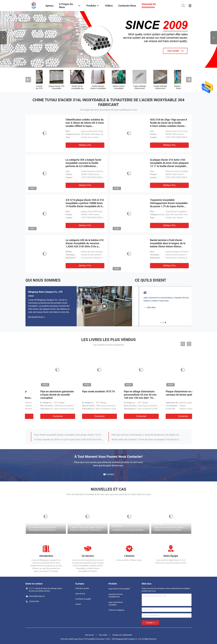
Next (214, 38)
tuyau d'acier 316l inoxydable (46, 87)
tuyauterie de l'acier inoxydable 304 (67, 88)
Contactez (46, 416)
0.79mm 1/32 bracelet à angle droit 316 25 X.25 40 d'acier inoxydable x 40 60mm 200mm (146, 439)
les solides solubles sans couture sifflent (108, 88)
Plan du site (89, 635)
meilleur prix (85, 145)
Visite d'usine (80, 594)
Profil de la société (82, 588)
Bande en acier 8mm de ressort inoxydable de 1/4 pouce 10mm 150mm (126, 395)
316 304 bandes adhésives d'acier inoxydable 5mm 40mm (62, 434)
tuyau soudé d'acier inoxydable (88, 87)
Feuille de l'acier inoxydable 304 (150, 87)
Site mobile (103, 635)
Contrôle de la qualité (83, 599)
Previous (3, 38)
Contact (78, 604)
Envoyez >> (150, 623)
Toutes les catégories (116, 610)
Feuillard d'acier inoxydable (129, 87)
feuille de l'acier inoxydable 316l (171, 87)
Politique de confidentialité (122, 635)
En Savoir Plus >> (37, 317)
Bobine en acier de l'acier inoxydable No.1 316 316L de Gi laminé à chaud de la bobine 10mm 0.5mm (69, 439)
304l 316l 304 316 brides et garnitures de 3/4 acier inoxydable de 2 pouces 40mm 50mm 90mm (146, 434)
